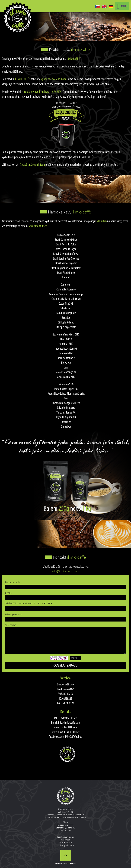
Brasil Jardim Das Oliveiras (66, 258)
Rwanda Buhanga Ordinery (66, 403)
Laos (66, 367)
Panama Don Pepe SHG (66, 389)
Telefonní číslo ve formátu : (29, 603)
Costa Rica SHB (66, 303)
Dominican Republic (66, 313)
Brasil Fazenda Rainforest (66, 254)
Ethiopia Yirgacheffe (66, 327)
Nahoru (66, 855)
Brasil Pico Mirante (66, 273)
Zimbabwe (66, 426)
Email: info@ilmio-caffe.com (66, 722)
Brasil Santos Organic (66, 263)
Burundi (66, 277)
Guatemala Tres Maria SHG (66, 334)
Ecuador (66, 318)
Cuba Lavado (66, 308)
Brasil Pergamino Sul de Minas (66, 268)
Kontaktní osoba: (13, 582)
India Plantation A (66, 358)
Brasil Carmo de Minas (66, 240)
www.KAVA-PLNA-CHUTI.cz (66, 732)
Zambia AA (66, 422)
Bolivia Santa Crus (66, 235)
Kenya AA (66, 363)
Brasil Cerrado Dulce (66, 244)
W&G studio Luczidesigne (68, 863)
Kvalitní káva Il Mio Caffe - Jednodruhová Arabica (18, 17)
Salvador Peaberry (66, 408)
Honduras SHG (66, 344)
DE (111, 7)
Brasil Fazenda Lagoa (66, 249)
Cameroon (66, 285)
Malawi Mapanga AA (66, 372)
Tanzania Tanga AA (66, 412)
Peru (66, 398)
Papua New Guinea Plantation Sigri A (66, 393)
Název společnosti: (14, 614)
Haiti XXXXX (66, 339)
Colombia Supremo (66, 289)
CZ (97, 7)
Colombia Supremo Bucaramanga (66, 294)
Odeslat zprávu (65, 665)
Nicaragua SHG (66, 384)
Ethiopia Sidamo (66, 322)
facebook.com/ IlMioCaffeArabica (66, 737)
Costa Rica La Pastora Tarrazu (66, 299)
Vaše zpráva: (11, 625)
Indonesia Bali (66, 353)
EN (104, 7)
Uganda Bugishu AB (66, 417)
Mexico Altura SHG (66, 377)
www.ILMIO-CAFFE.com (65, 727)
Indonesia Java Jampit (66, 348)
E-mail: (8, 593)
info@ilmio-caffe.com (66, 571)
